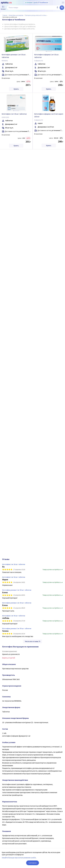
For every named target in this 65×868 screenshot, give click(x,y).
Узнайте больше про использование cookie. (19, 858)
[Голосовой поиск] (57, 8)
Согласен (33, 863)
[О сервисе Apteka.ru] (63, 3)
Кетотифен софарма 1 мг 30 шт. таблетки (47, 56)
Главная (5, 15)
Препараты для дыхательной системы (36, 15)
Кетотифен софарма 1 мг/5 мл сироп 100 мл (49, 115)
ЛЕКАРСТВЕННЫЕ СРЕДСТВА (16, 15)
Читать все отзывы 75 (32, 641)
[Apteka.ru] (6, 3)
